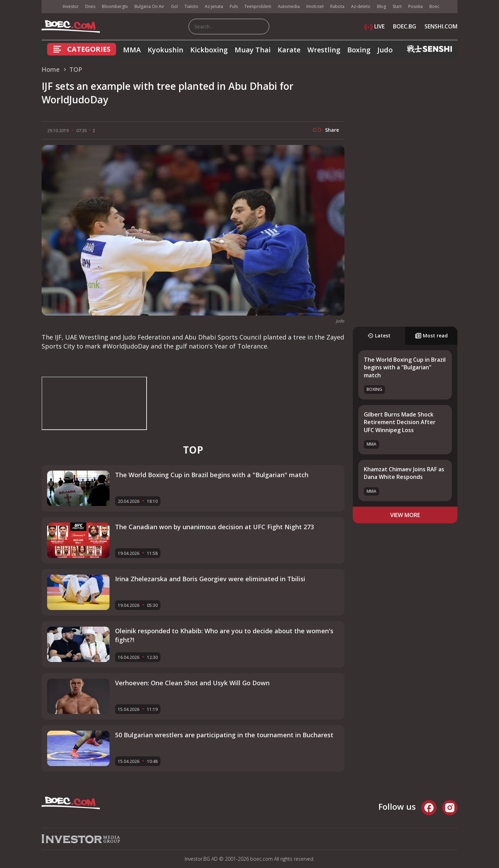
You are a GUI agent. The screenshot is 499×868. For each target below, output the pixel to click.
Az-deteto (361, 6)
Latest (379, 336)
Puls (234, 6)
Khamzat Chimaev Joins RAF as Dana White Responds (404, 473)
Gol (174, 6)
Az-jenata (214, 6)
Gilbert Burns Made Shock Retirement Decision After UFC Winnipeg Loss (400, 422)
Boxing (359, 50)
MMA (132, 50)
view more (405, 515)
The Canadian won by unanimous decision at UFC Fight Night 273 (215, 527)
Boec (434, 6)
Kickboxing (209, 50)
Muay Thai (253, 50)
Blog (382, 6)
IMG (50, 7)
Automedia (289, 6)
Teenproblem (258, 6)
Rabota (337, 6)
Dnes (90, 6)
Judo (385, 50)
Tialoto (191, 6)
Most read (431, 336)
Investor (71, 6)
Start (397, 6)
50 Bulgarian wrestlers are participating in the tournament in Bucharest (224, 735)
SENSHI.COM (441, 26)
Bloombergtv (115, 6)
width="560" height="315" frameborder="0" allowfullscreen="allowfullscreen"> (94, 403)
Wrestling (324, 50)
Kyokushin (165, 50)
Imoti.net (315, 6)
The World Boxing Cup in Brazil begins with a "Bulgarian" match (405, 367)
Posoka (415, 6)
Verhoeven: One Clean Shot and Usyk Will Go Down (192, 683)
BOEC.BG (405, 26)
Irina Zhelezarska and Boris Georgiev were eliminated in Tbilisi (210, 579)
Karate (289, 50)
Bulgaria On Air (149, 6)
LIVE (374, 26)
